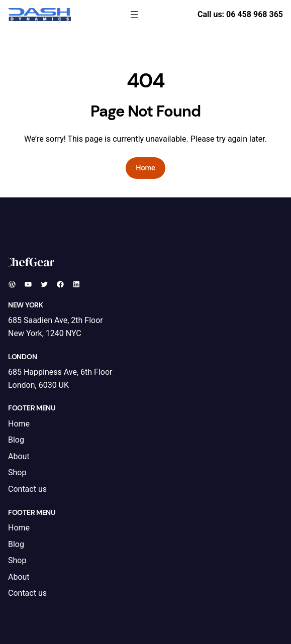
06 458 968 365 (255, 14)
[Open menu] (134, 15)
